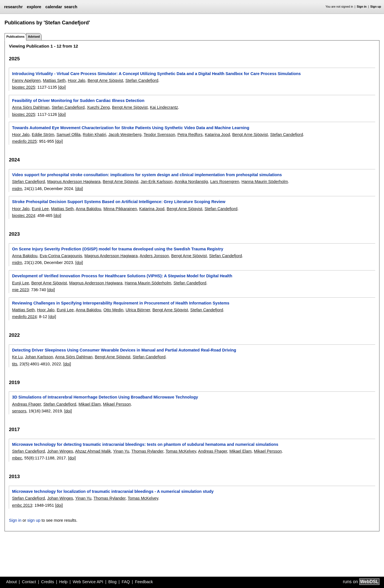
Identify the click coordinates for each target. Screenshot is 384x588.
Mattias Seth (54, 80)
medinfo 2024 (24, 317)
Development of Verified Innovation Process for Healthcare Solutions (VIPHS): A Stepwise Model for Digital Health (122, 276)
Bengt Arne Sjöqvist (105, 80)
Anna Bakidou (88, 209)
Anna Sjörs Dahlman (31, 107)
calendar (54, 7)
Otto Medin (113, 310)
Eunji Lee (40, 209)
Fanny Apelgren (26, 80)
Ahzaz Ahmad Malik (93, 451)
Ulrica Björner (138, 310)
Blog (112, 582)
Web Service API (88, 582)
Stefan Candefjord (142, 80)
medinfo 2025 (24, 141)
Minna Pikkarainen (120, 209)
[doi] (62, 87)
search (71, 7)
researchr (13, 7)
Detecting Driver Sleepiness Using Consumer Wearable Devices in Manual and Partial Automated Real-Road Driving (124, 350)
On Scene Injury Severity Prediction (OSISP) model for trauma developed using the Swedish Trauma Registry (117, 249)
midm (17, 189)
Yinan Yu (121, 451)
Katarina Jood (218, 135)
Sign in (362, 7)
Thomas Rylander (148, 451)
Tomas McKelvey (181, 451)
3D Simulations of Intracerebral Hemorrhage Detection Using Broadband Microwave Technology (105, 397)
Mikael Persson (117, 404)
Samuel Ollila (68, 135)
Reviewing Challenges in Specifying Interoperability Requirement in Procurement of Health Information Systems (121, 303)
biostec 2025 (24, 87)
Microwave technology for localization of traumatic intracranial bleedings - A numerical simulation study (113, 491)
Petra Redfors (190, 135)
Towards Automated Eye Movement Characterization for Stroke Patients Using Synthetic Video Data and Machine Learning (131, 128)
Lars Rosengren (225, 182)
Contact (29, 582)
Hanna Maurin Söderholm (265, 182)
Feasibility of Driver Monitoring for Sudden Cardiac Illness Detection (78, 101)
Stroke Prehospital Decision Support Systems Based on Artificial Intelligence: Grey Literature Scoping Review (119, 202)
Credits (48, 582)
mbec (17, 458)
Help (63, 582)
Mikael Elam (90, 404)
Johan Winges (60, 451)
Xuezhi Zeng (98, 107)
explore (34, 7)
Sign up (376, 7)
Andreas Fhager (26, 404)
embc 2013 (22, 505)
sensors (19, 411)
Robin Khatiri (94, 135)
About (12, 582)
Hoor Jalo (77, 80)
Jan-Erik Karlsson (157, 182)
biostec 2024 (24, 216)
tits (14, 364)
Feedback (144, 582)
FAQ (126, 582)
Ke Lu (17, 357)
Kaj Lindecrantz (164, 107)
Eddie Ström (43, 135)
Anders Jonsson (154, 256)
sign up (34, 520)
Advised (34, 37)
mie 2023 (20, 290)
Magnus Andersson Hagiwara (74, 182)
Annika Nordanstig (191, 182)
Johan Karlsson (39, 357)
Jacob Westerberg (125, 135)
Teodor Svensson (159, 135)
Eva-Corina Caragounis (61, 256)
